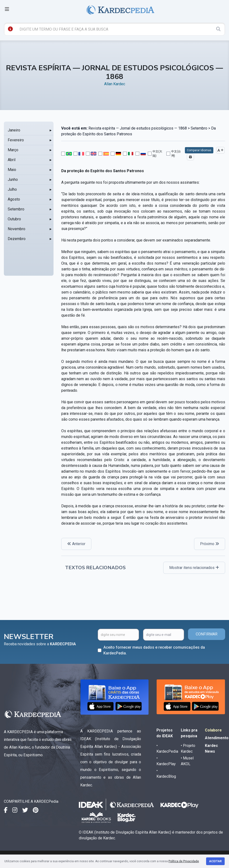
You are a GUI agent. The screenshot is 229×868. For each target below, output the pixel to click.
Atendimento (217, 738)
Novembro (17, 229)
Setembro (16, 209)
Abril (12, 160)
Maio (12, 170)
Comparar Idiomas (199, 150)
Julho (12, 189)
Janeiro (14, 130)
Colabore (213, 730)
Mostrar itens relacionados (194, 568)
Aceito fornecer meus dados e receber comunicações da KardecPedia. (154, 650)
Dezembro (17, 239)
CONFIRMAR (207, 634)
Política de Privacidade (184, 861)
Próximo (210, 544)
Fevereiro (16, 140)
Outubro (14, 219)
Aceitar (215, 861)
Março (13, 150)
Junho (13, 179)
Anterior (76, 544)
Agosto (14, 199)
